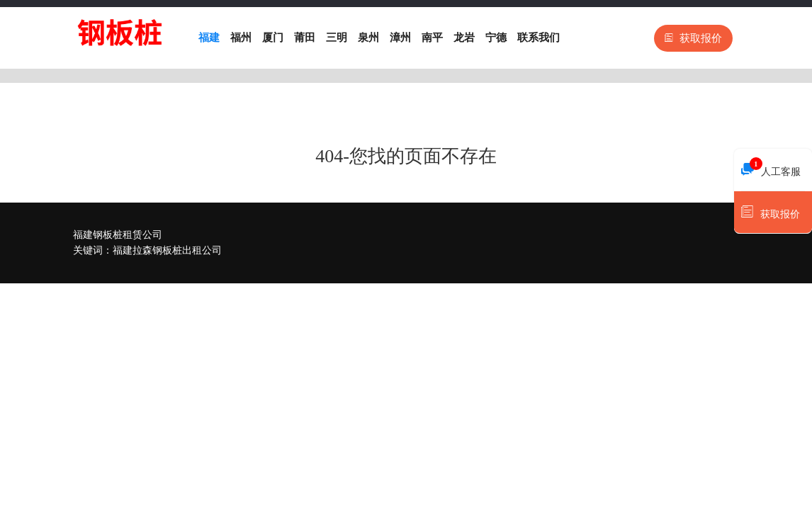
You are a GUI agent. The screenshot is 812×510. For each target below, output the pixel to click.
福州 (241, 38)
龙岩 (464, 38)
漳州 (400, 38)
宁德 (496, 38)
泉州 (368, 38)
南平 (432, 38)
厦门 (273, 38)
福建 (209, 38)
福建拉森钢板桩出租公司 (167, 250)
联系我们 (538, 38)
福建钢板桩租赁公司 (118, 235)
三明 (337, 38)
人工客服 (771, 168)
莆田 (305, 38)
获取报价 (693, 38)
